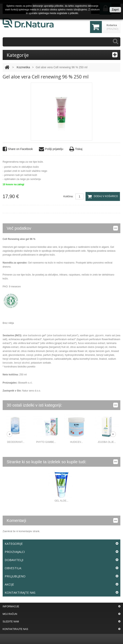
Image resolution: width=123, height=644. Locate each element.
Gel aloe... (62, 501)
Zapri (115, 10)
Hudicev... (76, 442)
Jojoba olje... (107, 442)
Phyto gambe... (46, 442)
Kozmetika (23, 67)
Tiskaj (76, 149)
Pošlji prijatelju (51, 149)
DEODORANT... (16, 442)
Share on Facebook (18, 149)
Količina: (68, 196)
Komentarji (62, 520)
